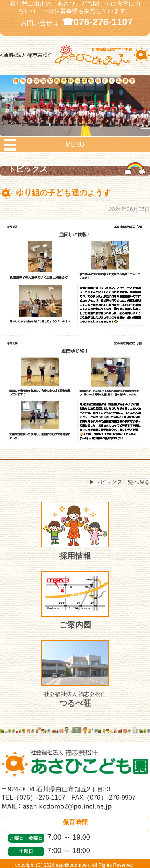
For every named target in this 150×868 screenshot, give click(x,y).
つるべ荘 (75, 674)
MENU (75, 145)
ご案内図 (75, 600)
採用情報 (75, 531)
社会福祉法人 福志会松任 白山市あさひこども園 (75, 66)
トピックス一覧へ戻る (122, 482)
